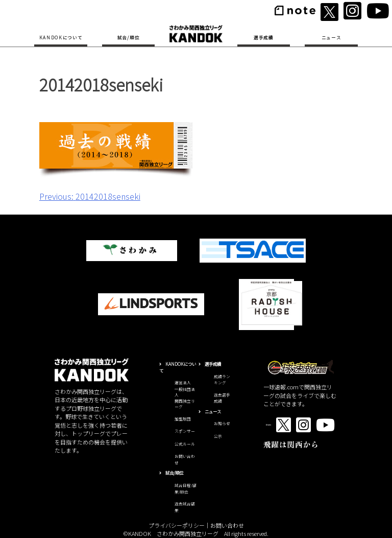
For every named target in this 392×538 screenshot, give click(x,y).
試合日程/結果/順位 (186, 488)
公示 (218, 436)
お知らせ (222, 423)
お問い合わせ (227, 525)
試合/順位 (128, 37)
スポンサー (185, 431)
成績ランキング (222, 380)
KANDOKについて (61, 37)
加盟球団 (183, 419)
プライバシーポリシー (177, 525)
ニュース (332, 37)
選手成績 (264, 37)
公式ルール (185, 444)
